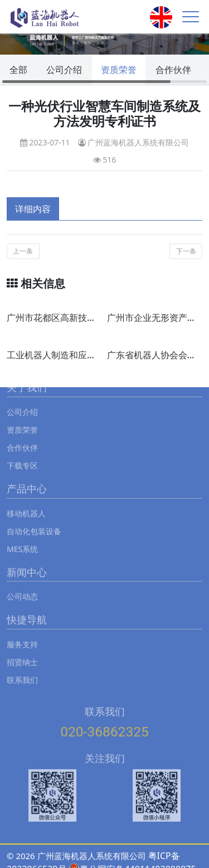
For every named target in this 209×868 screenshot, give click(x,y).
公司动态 (22, 586)
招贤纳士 (22, 652)
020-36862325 (104, 722)
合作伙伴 (173, 70)
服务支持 (22, 634)
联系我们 (22, 670)
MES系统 (22, 538)
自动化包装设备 (34, 521)
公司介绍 (64, 70)
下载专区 (22, 455)
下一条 (186, 251)
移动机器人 (26, 503)
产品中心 (27, 479)
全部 (18, 70)
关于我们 (27, 378)
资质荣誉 (119, 70)
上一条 (23, 251)
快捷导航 (27, 610)
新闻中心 (27, 562)
